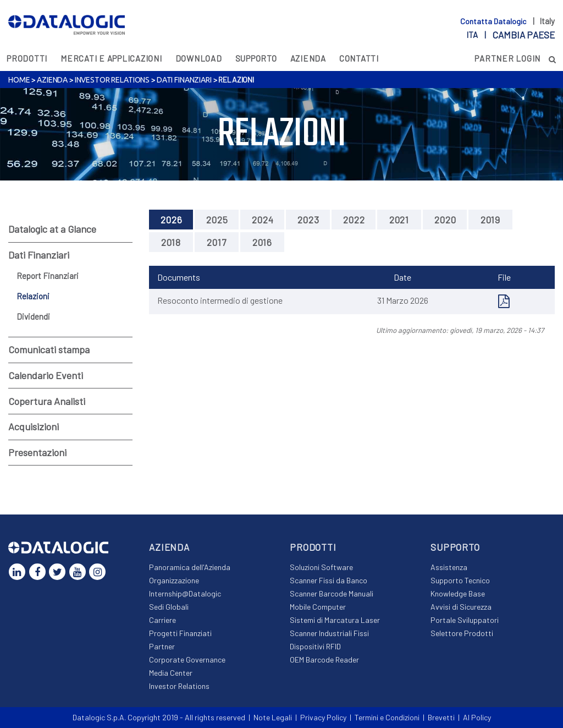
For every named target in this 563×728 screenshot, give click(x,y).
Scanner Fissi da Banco (329, 580)
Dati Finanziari (184, 80)
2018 (171, 242)
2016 (262, 242)
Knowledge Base (458, 593)
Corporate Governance (187, 659)
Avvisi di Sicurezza (461, 607)
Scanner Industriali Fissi (329, 633)
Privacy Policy (323, 717)
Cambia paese (524, 35)
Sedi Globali (169, 607)
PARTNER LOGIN (507, 58)
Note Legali (273, 717)
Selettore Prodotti (462, 633)
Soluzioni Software (321, 567)
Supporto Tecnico (460, 580)
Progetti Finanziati (180, 633)
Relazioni (33, 296)
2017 (216, 242)
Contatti (359, 58)
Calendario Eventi (46, 375)
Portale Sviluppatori (465, 620)
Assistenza (449, 567)
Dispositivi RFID (315, 646)
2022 (354, 220)
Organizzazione (174, 580)
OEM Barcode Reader (324, 659)
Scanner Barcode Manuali (332, 593)
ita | (510, 35)
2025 (217, 220)
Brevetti (441, 717)
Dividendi (33, 316)
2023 (308, 220)
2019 (490, 220)
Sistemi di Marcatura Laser (335, 620)
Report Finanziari (48, 276)
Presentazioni (37, 452)
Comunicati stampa (49, 349)
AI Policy (477, 717)
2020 (445, 220)
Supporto (256, 58)
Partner (162, 646)
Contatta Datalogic (494, 21)
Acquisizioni (34, 426)
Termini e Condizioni (387, 717)
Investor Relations (112, 80)
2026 (171, 220)
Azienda (308, 58)
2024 (263, 220)
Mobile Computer (318, 607)
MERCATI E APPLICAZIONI (111, 58)
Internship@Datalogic (185, 593)
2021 (399, 220)
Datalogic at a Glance (52, 229)
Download (199, 58)
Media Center (171, 673)
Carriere (162, 620)
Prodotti (27, 58)
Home (19, 80)
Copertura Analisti (47, 401)
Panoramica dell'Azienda (190, 567)
